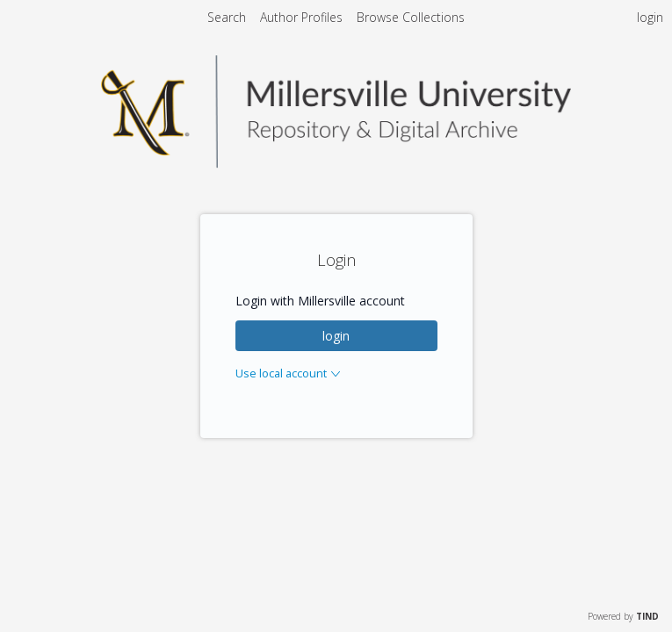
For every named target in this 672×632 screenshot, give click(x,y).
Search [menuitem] (227, 17)
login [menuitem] (650, 17)
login (336, 336)
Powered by (623, 616)
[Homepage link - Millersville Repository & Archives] (336, 163)
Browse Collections (411, 17)
